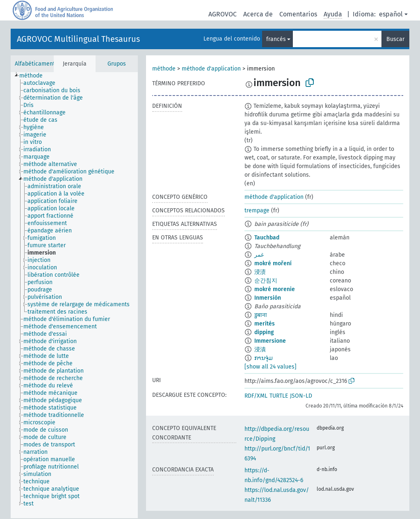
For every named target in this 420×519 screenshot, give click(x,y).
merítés (265, 324)
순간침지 (266, 281)
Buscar (395, 39)
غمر (259, 255)
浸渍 (260, 272)
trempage (257, 211)
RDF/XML (256, 396)
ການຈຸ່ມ (264, 358)
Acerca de (258, 14)
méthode (164, 69)
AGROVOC (223, 14)
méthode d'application (211, 69)
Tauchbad (267, 238)
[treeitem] (34, 76)
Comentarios (298, 14)
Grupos (117, 64)
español (391, 14)
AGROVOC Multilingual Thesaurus (78, 39)
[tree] (74, 295)
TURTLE (279, 396)
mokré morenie (275, 289)
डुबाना (261, 315)
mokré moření (273, 263)
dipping (264, 332)
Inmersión (268, 298)
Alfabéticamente (37, 64)
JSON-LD (301, 396)
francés (276, 39)
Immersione (270, 341)
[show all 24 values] (270, 367)
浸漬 (260, 349)
